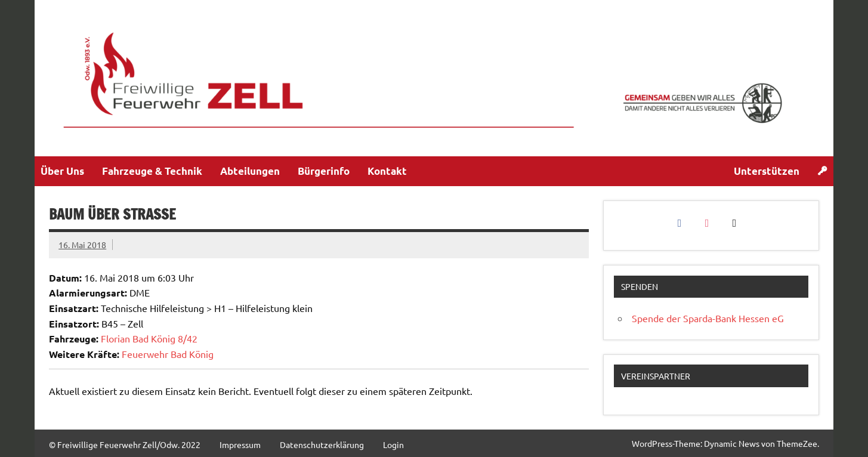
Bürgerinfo (324, 171)
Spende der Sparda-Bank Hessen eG (708, 318)
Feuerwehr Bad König (168, 354)
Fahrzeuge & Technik (152, 171)
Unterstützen (767, 171)
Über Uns (62, 171)
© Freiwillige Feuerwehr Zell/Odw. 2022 (125, 444)
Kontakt (387, 171)
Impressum (240, 444)
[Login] (822, 171)
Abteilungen (250, 171)
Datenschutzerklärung (322, 444)
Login (393, 444)
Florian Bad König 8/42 (149, 338)
